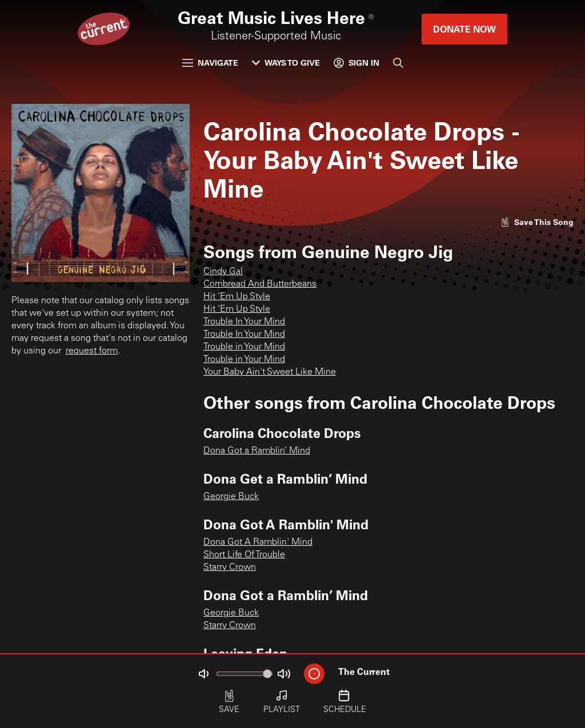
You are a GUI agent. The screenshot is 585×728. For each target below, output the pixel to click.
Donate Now (464, 29)
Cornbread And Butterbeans (260, 284)
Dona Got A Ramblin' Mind (258, 542)
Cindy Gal (223, 272)
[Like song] (537, 222)
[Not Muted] (203, 674)
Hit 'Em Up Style (237, 297)
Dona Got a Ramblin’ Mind (257, 451)
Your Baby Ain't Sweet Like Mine (270, 372)
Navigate (210, 63)
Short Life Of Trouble (244, 555)
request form (92, 351)
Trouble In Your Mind (244, 322)
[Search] (398, 63)
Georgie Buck (231, 497)
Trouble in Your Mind (244, 347)
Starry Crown (230, 568)
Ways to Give (286, 63)
